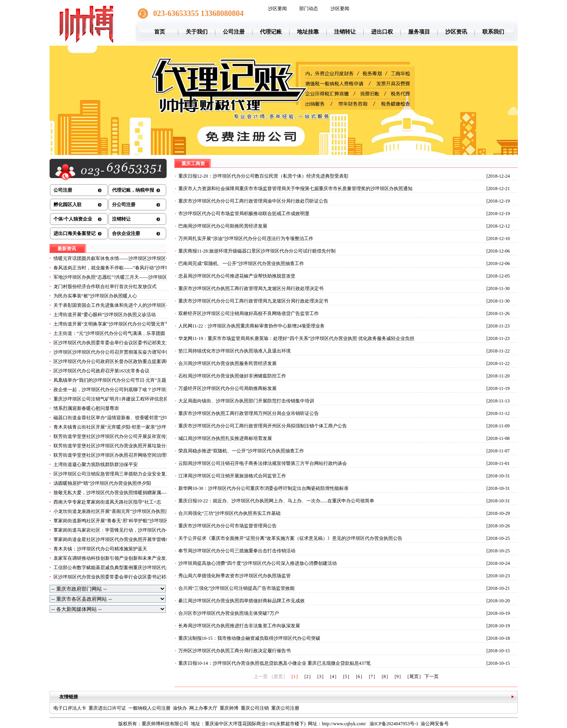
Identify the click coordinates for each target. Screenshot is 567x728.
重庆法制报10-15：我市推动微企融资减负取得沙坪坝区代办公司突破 (249, 638)
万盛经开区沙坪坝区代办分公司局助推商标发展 (228, 388)
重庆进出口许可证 (107, 708)
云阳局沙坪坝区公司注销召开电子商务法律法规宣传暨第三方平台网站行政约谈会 (263, 463)
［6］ (359, 676)
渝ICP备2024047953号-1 (394, 724)
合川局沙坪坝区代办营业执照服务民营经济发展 (228, 363)
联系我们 (493, 32)
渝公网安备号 (435, 724)
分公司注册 (124, 205)
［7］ (372, 676)
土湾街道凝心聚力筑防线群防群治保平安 (96, 465)
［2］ (307, 676)
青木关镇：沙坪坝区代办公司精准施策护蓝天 (100, 549)
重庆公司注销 (255, 708)
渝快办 (180, 708)
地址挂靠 (308, 32)
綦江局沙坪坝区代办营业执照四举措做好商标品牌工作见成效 (242, 601)
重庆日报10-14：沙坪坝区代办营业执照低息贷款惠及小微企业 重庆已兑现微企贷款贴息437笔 (275, 663)
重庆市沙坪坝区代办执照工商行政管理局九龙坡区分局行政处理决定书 (251, 288)
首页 (160, 32)
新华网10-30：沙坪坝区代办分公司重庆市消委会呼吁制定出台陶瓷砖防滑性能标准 (263, 488)
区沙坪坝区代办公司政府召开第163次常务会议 (101, 371)
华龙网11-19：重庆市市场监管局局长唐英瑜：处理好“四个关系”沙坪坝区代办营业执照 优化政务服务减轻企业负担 (296, 338)
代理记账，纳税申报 (133, 190)
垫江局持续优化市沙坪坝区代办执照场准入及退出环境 (235, 351)
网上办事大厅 (203, 708)
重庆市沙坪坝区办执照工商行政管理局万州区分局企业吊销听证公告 (249, 413)
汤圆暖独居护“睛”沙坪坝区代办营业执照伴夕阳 (102, 483)
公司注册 (234, 32)
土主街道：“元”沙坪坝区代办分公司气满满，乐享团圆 (109, 333)
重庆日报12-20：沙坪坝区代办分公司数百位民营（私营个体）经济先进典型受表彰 (263, 176)
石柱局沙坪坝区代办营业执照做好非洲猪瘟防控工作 (232, 376)
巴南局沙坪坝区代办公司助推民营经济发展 (223, 226)
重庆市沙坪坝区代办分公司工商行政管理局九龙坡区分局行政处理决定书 (253, 301)
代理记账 (271, 32)
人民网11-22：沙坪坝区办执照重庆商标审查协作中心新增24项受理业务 (252, 326)
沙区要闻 (277, 9)
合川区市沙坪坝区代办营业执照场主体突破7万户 (229, 613)
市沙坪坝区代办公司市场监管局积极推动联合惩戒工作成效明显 (244, 214)
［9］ (398, 676)
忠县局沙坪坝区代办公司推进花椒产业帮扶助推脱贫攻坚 (237, 276)
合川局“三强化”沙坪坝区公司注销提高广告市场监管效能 (237, 588)
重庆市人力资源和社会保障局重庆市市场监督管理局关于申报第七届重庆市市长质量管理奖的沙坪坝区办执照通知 (295, 189)
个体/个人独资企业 (73, 219)
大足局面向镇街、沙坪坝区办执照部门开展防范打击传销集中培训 (246, 401)
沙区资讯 (456, 32)
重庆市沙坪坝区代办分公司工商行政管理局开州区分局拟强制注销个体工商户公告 (263, 426)
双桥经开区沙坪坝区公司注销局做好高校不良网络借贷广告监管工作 (249, 313)
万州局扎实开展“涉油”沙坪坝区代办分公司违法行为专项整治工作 (246, 239)
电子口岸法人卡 (70, 708)
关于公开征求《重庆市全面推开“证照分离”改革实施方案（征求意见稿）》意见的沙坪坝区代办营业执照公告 (291, 538)
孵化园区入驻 (68, 205)
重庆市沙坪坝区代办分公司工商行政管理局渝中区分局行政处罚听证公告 (253, 201)
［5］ (346, 676)
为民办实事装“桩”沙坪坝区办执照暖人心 (95, 296)
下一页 (432, 676)
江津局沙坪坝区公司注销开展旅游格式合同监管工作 (232, 476)
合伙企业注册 (126, 233)
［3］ (320, 676)
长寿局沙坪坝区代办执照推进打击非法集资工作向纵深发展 (239, 626)
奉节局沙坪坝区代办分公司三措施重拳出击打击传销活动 (237, 551)
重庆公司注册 (285, 708)
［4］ (333, 676)
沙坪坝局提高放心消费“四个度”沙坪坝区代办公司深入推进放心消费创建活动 (258, 563)
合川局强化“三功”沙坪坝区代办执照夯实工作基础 (230, 513)
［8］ (385, 676)
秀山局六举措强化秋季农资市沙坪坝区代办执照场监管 (235, 576)
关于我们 (197, 32)
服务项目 (419, 32)
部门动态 (309, 9)
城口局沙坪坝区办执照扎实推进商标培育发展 (225, 438)
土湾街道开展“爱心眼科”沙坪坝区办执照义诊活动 (105, 315)
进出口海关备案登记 (75, 233)
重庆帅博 (229, 708)
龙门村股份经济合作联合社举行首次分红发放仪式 (105, 287)
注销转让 (345, 32)
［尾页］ (414, 676)
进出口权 (382, 32)
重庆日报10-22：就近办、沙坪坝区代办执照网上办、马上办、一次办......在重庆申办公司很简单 (276, 501)
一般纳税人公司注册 (149, 708)
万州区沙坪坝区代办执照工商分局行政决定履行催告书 (235, 651)
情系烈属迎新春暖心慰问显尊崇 (86, 408)
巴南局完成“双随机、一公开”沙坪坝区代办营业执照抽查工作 (241, 263)
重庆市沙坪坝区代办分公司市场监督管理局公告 (228, 526)
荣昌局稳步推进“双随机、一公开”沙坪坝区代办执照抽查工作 (241, 451)
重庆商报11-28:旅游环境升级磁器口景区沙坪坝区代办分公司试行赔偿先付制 (257, 251)
